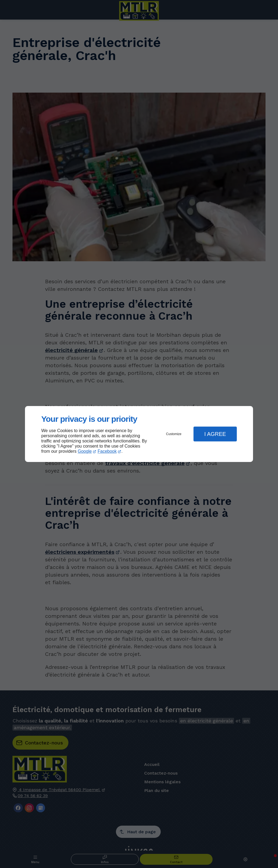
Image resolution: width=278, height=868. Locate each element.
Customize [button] (174, 434)
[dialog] (139, 434)
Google (85, 451)
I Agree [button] (215, 434)
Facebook (107, 451)
